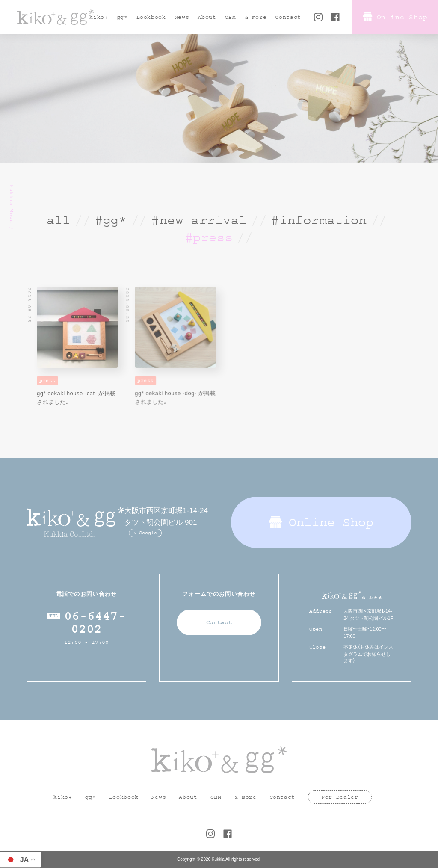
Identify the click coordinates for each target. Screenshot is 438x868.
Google (148, 533)
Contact (219, 622)
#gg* (111, 220)
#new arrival (199, 220)
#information (319, 220)
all (59, 220)
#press (209, 237)
